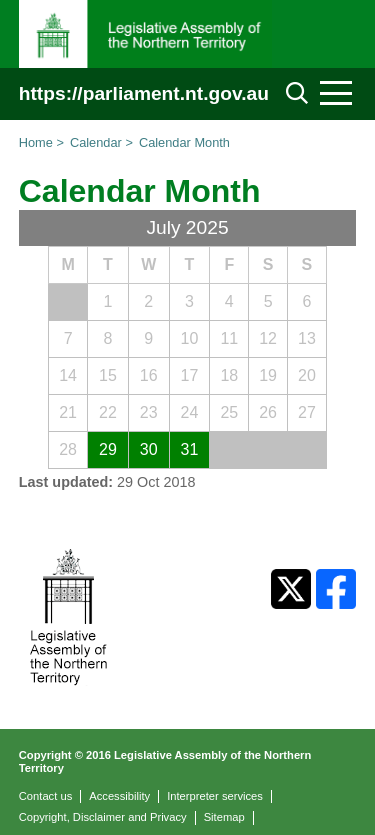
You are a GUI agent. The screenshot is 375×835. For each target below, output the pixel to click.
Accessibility (119, 796)
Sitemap (224, 817)
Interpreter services (215, 796)
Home (36, 142)
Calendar (96, 142)
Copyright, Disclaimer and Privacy (103, 817)
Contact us (45, 796)
